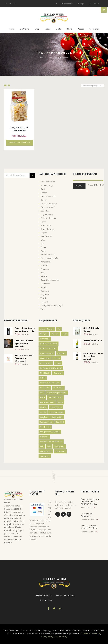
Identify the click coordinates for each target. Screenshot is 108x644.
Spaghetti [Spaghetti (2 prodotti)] (44, 417)
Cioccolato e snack (49, 204)
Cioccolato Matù (48, 207)
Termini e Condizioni (91, 634)
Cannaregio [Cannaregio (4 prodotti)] (45, 339)
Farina (43, 222)
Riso (42, 273)
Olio (42, 244)
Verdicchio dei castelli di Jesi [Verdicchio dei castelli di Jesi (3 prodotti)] (51, 442)
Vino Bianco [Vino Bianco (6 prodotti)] (59, 446)
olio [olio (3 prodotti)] (42, 393)
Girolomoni (46, 225)
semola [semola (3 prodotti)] (43, 412)
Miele (43, 240)
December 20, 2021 (88, 520)
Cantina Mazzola (48, 196)
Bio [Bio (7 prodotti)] (59, 329)
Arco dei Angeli (47, 185)
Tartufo (44, 298)
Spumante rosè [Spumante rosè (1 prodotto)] (46, 422)
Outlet (59, 29)
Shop (37, 29)
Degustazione (47, 215)
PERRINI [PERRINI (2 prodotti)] (43, 407)
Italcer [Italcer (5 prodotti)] (43, 378)
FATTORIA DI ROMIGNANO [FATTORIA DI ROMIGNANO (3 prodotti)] (51, 368)
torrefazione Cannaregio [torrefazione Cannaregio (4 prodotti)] (50, 432)
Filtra (79, 186)
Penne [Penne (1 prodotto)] (60, 402)
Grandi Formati (47, 229)
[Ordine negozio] (92, 86)
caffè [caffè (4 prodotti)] (65, 334)
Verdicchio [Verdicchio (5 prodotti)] (44, 437)
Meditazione (46, 236)
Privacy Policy (47, 637)
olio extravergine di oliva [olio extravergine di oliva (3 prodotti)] (57, 393)
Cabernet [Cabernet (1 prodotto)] (55, 334)
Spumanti (45, 291)
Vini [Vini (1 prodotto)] (42, 446)
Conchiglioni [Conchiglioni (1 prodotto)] (45, 358)
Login (82, 4)
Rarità (48, 29)
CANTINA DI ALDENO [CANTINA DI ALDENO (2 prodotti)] (49, 344)
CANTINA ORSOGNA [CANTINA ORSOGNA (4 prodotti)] (48, 349)
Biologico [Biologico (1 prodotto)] (44, 334)
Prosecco (45, 269)
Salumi (44, 276)
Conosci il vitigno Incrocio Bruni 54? (89, 527)
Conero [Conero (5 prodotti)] (57, 358)
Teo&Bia (44, 302)
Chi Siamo (24, 29)
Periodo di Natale (48, 255)
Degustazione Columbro (19, 129)
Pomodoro (45, 262)
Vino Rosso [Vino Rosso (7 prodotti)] (45, 456)
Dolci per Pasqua (48, 218)
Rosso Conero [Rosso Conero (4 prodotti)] (56, 407)
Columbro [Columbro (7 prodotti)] (61, 353)
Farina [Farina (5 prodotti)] (58, 363)
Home (11, 29)
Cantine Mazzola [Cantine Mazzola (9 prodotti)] (47, 353)
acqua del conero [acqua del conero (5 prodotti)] (47, 329)
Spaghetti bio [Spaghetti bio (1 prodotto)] (57, 417)
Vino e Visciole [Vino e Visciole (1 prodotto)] (46, 451)
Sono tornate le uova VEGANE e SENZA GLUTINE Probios (90, 502)
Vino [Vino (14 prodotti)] (49, 446)
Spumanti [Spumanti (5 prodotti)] (60, 422)
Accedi (81, 29)
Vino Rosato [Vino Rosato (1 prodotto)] (60, 451)
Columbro (45, 211)
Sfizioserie (45, 284)
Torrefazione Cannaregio (52, 305)
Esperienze (94, 29)
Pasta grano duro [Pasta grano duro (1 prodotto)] (47, 402)
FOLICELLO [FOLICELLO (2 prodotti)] (45, 373)
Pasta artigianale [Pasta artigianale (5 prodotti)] (56, 397)
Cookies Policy (60, 637)
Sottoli (43, 287)
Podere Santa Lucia (49, 258)
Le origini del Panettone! (87, 515)
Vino (43, 309)
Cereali (44, 200)
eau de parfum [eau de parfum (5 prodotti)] (46, 363)
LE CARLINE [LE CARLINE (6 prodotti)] (58, 388)
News (70, 29)
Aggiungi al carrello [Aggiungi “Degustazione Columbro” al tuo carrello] (19, 143)
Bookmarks (69, 4)
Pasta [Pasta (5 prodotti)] (42, 397)
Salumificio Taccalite (50, 280)
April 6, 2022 (86, 508)
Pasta (43, 251)
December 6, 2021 (87, 532)
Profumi (44, 265)
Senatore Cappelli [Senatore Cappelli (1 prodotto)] (57, 412)
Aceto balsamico (48, 182)
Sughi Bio (45, 295)
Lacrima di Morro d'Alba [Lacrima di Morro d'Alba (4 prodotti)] (50, 383)
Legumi (44, 233)
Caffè (43, 189)
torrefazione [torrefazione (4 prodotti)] (45, 427)
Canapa (44, 193)
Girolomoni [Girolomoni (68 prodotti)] (58, 373)
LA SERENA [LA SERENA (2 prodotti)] (45, 388)
